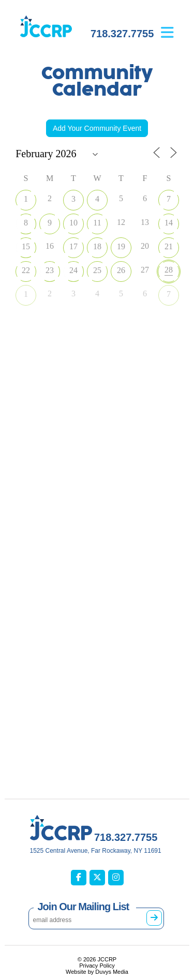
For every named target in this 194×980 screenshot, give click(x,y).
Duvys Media (112, 972)
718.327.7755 (122, 34)
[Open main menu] (175, 25)
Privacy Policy (97, 966)
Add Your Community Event (97, 128)
